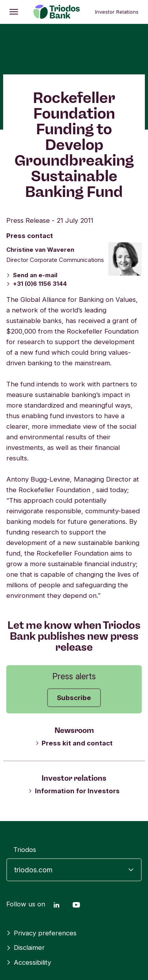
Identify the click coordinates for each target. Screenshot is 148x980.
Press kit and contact (74, 743)
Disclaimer (26, 948)
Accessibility (29, 962)
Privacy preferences (41, 933)
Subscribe (74, 698)
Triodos (25, 850)
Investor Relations (117, 12)
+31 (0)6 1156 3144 (37, 284)
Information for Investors (74, 791)
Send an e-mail (32, 275)
